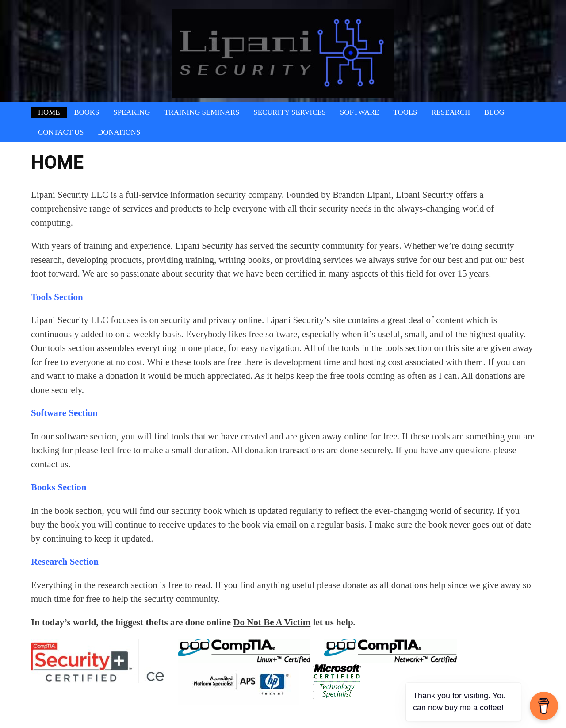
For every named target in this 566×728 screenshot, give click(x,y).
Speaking (132, 112)
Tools (405, 112)
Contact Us (61, 132)
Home (49, 112)
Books (86, 112)
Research (451, 112)
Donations (119, 132)
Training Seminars (202, 112)
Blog (494, 112)
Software (360, 112)
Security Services (290, 112)
